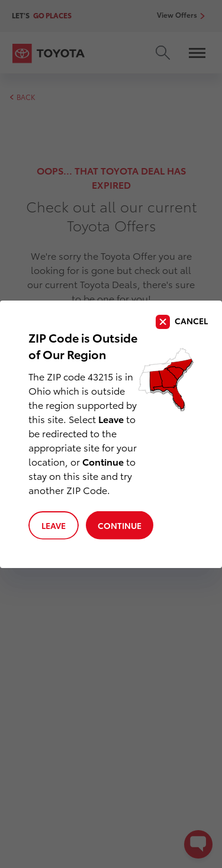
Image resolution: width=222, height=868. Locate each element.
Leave (54, 525)
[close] (182, 322)
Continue (120, 525)
